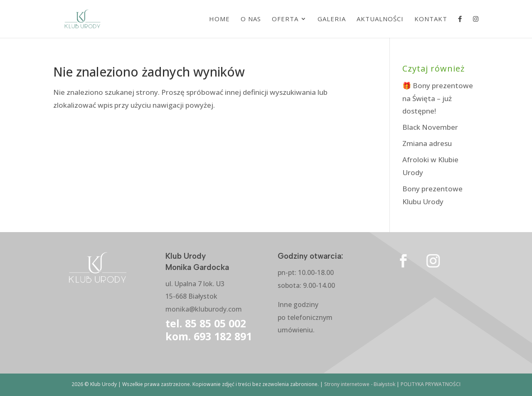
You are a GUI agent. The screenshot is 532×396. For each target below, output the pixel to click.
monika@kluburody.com (204, 309)
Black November (430, 127)
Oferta (285, 19)
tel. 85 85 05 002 (206, 323)
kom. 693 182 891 (209, 336)
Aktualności (380, 19)
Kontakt (431, 19)
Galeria (332, 19)
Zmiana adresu (427, 143)
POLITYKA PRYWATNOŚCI (431, 384)
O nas (251, 19)
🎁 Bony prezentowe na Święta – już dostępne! (438, 98)
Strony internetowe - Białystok (360, 384)
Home (219, 19)
